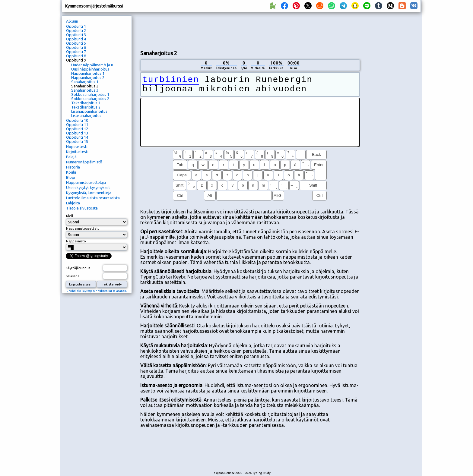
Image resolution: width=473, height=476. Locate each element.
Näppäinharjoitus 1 (88, 73)
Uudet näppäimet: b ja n (92, 65)
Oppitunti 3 (76, 35)
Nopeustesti (77, 147)
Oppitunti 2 (76, 30)
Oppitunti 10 (77, 120)
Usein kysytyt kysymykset (88, 188)
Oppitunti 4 (76, 39)
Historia (73, 167)
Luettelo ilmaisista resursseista (93, 198)
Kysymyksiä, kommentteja (89, 193)
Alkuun (72, 21)
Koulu (71, 172)
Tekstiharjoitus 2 (86, 107)
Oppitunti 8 (76, 56)
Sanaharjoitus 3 (85, 90)
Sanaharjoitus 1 (85, 82)
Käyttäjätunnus (78, 268)
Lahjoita (73, 203)
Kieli (70, 216)
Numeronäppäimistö (84, 162)
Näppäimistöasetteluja (86, 182)
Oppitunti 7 (76, 52)
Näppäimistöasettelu (83, 229)
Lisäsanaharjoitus (86, 115)
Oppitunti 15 (77, 141)
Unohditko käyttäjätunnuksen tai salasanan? (97, 291)
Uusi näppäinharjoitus (90, 69)
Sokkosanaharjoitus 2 (90, 99)
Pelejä (71, 157)
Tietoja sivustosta (82, 208)
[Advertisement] (250, 30)
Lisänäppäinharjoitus (89, 111)
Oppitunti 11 (77, 125)
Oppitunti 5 (76, 43)
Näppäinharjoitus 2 (88, 77)
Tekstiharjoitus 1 (86, 103)
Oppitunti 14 (77, 137)
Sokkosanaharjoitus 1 (90, 94)
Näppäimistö (76, 241)
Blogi (71, 177)
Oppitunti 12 (77, 129)
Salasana (73, 276)
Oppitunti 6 (76, 47)
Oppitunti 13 (77, 133)
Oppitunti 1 (76, 26)
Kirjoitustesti (77, 152)
